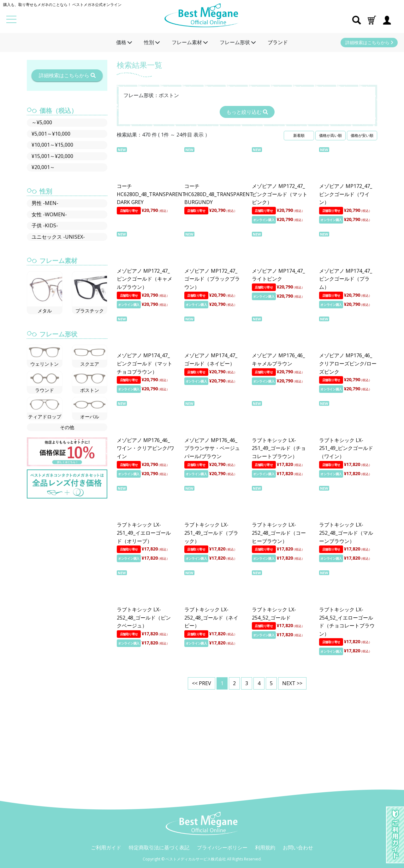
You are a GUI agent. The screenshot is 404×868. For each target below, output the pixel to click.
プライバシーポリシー (222, 848)
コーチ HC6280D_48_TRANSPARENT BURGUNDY (219, 194)
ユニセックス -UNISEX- (58, 237)
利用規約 (265, 848)
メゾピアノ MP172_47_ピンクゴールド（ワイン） (346, 194)
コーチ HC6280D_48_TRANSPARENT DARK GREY (151, 194)
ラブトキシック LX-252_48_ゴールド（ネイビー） (211, 618)
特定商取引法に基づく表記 (159, 848)
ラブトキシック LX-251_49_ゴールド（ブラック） (211, 533)
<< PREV (202, 683)
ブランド (278, 42)
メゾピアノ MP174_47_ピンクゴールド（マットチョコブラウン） (145, 363)
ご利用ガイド (106, 848)
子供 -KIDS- (45, 225)
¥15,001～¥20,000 (52, 156)
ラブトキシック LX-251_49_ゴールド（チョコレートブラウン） (279, 448)
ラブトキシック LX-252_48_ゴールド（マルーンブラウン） (346, 533)
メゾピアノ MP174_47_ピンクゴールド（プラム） (346, 279)
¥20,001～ (43, 167)
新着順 (299, 135)
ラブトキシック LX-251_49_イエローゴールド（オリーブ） (144, 533)
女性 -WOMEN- (49, 214)
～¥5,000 (42, 122)
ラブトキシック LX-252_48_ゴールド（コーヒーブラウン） (279, 533)
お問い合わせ (298, 848)
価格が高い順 (330, 135)
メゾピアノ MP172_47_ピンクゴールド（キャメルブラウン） (145, 279)
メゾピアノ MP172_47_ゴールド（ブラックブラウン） (212, 279)
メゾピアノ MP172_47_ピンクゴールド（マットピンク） (280, 194)
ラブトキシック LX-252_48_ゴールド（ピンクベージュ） (144, 618)
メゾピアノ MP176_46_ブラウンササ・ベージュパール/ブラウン (212, 448)
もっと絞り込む (247, 112)
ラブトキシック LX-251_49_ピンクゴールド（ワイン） (346, 448)
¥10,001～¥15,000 (52, 145)
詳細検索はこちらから (369, 42)
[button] (372, 20)
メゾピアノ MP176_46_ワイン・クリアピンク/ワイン (146, 448)
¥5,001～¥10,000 (51, 134)
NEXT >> (292, 683)
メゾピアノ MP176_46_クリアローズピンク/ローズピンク (348, 363)
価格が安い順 (362, 135)
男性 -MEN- (45, 203)
